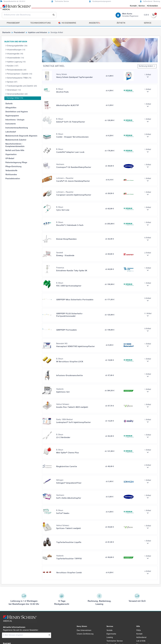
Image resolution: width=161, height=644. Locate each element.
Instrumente (11, 124)
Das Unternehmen (84, 631)
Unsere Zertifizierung (85, 634)
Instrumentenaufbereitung (17, 128)
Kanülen (12, 66)
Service (148, 23)
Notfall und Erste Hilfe (15, 151)
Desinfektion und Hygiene (17, 112)
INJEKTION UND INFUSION (16, 42)
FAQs (139, 631)
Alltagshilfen (11, 108)
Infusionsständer (15, 58)
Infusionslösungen (15, 50)
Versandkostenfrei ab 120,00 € (13, 1)
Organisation (11, 155)
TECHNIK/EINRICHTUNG (41, 23)
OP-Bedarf (10, 159)
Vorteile (109, 631)
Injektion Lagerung (16, 62)
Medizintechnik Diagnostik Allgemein (21, 136)
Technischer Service (60, 1)
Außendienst (141, 638)
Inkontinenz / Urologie (15, 120)
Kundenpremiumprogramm (100, 1)
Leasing (110, 638)
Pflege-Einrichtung (13, 167)
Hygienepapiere (12, 116)
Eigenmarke (111, 634)
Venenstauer (13, 90)
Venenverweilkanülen (17, 94)
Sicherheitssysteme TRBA (18, 78)
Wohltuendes (11, 175)
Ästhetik (121, 23)
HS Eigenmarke (67, 23)
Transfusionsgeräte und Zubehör (21, 86)
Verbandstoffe (11, 171)
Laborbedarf (11, 132)
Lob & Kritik (141, 641)
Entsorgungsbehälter (16, 46)
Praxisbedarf (13, 23)
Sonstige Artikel (14, 98)
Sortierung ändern (147, 66)
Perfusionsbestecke (16, 70)
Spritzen (11, 82)
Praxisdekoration (13, 179)
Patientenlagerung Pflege (16, 163)
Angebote (94, 23)
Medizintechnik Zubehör (16, 140)
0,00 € (146, 15)
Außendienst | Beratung (150, 1)
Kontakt (139, 634)
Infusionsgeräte (14, 54)
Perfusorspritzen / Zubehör (19, 74)
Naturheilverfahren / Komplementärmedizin (15, 145)
